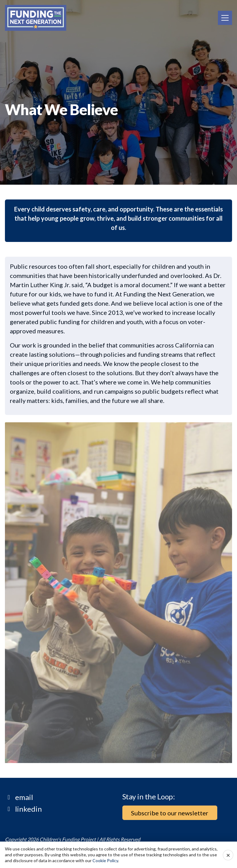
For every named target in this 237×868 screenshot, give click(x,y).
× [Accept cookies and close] (228, 855)
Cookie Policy (105, 860)
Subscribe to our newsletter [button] (170, 813)
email (24, 797)
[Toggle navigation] (225, 18)
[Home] (36, 18)
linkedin (29, 809)
